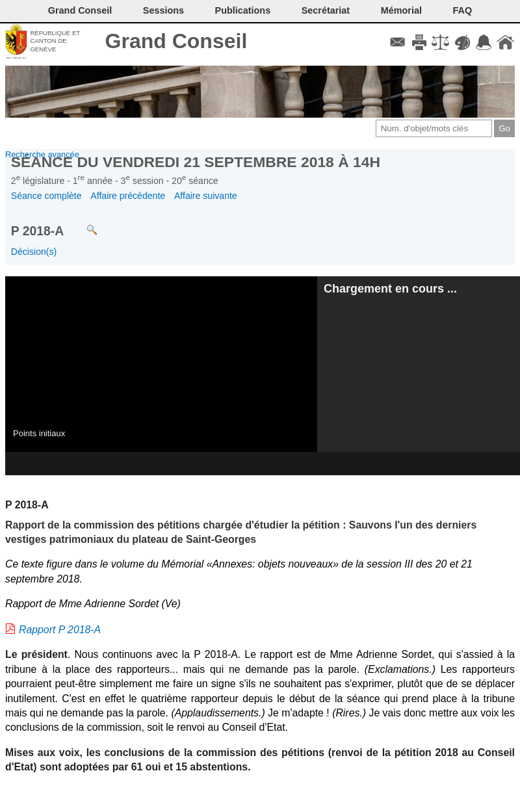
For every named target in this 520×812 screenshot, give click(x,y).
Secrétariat (326, 10)
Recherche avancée (42, 154)
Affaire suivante (206, 196)
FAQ (463, 10)
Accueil (505, 42)
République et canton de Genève (55, 41)
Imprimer (419, 42)
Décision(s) (34, 252)
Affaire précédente (128, 196)
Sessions (163, 10)
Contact (397, 42)
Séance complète (46, 196)
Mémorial (401, 10)
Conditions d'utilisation (440, 42)
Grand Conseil (176, 41)
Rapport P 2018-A (60, 630)
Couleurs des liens (462, 42)
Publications (243, 10)
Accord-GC (484, 42)
